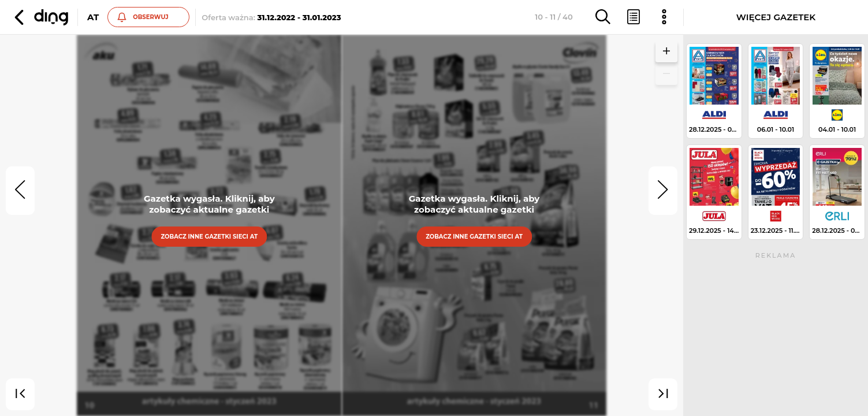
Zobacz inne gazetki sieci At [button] (209, 237)
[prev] (20, 191)
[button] (40, 17)
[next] (663, 191)
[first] (20, 395)
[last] (663, 395)
